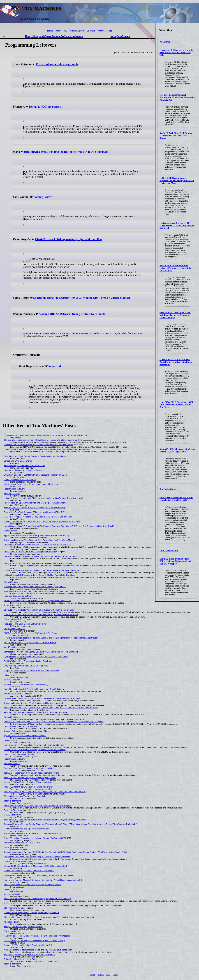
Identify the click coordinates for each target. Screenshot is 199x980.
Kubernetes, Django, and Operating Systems (24, 470)
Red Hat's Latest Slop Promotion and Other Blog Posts (28, 661)
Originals (91, 31)
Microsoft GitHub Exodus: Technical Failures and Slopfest (29, 782)
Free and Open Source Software (18, 596)
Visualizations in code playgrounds (57, 64)
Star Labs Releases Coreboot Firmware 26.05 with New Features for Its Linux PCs (177, 97)
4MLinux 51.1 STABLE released (18, 694)
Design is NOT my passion (45, 107)
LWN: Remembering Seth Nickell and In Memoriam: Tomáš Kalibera (34, 689)
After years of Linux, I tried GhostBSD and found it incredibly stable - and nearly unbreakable (45, 791)
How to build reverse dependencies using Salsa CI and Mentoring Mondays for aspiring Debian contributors (51, 638)
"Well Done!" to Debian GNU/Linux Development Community (31, 552)
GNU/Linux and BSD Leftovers (18, 619)
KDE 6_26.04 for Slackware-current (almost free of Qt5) (29, 787)
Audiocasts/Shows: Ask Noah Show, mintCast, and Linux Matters (33, 885)
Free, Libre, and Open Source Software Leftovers (54, 36)
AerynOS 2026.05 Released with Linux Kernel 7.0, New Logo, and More (177, 450)
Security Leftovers (12, 493)
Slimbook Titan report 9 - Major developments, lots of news (30, 778)
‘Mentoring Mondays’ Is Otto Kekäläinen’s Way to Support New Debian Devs (38, 601)
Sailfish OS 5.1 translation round (18, 861)
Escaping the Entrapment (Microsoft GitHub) (24, 927)
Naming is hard (43, 197)
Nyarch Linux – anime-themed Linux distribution (25, 736)
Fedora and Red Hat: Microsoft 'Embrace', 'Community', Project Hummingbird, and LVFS (43, 880)
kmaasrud (55, 366)
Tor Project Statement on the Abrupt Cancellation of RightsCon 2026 (176, 499)
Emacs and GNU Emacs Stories (18, 461)
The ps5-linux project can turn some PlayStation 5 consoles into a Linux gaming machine (43, 440)
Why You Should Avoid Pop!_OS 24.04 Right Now (26, 666)
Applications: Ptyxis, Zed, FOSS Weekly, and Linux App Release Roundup (37, 535)
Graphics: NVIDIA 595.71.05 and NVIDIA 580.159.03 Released (32, 670)
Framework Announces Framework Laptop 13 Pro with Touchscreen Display (37, 857)
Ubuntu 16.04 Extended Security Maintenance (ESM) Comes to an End (35, 866)
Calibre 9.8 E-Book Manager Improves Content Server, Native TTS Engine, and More (177, 181)
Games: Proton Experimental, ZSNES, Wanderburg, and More (31, 913)
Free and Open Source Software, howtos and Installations (30, 768)
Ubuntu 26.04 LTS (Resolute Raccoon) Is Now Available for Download (35, 750)
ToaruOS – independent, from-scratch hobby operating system (31, 773)
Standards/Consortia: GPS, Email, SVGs (22, 843)
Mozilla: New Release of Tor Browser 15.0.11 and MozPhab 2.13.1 (33, 833)
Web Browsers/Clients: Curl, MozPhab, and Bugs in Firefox (30, 642)
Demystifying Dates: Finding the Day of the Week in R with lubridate (66, 152)
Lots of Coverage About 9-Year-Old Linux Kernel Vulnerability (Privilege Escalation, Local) (44, 498)
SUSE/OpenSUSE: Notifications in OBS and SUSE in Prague (31, 633)
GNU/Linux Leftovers (13, 815)
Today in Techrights (13, 605)
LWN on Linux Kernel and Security (19, 754)
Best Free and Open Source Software (21, 726)
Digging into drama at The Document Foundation (25, 796)
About (58, 31)
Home (50, 31)
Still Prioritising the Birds (15, 908)
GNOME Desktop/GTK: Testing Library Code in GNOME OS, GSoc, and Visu (38, 517)
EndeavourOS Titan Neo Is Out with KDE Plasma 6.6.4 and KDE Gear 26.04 (176, 53)
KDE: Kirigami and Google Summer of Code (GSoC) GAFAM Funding (35, 507)
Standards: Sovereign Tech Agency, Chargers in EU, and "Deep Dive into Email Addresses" (44, 652)
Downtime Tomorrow (13, 810)
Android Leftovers (12, 582)
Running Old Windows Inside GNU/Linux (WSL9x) (26, 684)
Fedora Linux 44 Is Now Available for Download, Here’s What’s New (34, 745)
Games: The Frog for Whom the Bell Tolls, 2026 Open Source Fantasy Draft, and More (42, 521)
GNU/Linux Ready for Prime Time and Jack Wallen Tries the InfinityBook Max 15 (39, 540)
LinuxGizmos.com (169, 550)
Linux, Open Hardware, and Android (20, 480)
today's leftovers (120, 36)
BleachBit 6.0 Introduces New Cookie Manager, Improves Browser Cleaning (37, 899)
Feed (110, 31)
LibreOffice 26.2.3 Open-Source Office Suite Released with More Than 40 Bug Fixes (177, 405)
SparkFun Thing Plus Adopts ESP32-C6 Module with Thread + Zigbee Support (82, 298)
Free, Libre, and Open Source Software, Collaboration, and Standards (35, 456)
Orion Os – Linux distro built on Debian (21, 959)
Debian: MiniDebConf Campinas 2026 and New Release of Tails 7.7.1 (35, 512)
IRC (66, 31)
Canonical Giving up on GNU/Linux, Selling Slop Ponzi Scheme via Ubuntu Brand (40, 435)
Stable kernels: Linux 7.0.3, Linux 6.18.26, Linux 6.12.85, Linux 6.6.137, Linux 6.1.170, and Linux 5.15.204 (51, 708)
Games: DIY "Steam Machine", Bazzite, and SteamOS (28, 945)
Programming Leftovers (14, 489)
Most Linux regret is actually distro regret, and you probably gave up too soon (38, 950)
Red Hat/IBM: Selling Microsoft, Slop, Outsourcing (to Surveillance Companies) (39, 875)
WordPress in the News (14, 647)
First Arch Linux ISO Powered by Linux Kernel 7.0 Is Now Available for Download (177, 225)
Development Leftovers (14, 847)
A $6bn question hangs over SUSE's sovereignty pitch (28, 903)
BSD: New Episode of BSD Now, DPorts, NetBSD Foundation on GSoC (36, 475)
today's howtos (11, 531)
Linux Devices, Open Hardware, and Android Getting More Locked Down (36, 656)
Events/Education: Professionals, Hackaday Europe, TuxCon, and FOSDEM (37, 838)
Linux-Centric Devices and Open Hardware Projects (27, 829)
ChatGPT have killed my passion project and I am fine (68, 239)
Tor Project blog (168, 489)
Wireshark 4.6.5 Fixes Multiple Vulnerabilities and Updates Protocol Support (37, 805)
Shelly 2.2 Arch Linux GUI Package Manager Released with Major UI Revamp (176, 136)
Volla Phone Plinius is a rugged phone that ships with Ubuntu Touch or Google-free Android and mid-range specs (54, 591)
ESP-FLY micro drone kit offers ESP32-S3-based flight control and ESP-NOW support (175, 561)
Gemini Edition (77, 31)
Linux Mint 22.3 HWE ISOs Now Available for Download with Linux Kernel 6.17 (176, 362)
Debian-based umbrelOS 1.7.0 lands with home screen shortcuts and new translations (42, 698)
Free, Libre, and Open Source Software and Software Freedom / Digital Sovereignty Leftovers (45, 819)
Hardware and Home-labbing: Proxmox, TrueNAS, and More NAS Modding (37, 936)
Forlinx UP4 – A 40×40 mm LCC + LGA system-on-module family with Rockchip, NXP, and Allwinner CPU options (54, 722)
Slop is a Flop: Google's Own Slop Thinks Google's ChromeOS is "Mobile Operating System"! (45, 917)
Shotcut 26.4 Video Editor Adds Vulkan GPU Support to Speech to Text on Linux (175, 268)
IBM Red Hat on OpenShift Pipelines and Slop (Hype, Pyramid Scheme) (36, 503)
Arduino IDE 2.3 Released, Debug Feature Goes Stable (72, 314)
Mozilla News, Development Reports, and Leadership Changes (32, 484)
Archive (101, 31)
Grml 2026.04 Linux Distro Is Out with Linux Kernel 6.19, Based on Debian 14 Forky (175, 315)
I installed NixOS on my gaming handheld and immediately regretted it (35, 587)
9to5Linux (165, 42)
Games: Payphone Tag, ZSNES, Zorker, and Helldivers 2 (29, 871)
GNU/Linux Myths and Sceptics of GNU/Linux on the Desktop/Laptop (34, 940)
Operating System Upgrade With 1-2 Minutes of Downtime (30, 703)
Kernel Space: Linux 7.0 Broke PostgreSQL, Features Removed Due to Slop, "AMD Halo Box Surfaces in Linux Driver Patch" (59, 526)
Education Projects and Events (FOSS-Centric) (25, 466)
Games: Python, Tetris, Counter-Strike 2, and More (26, 731)
